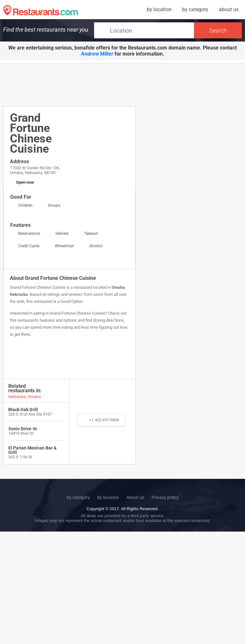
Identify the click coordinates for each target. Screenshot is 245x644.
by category (195, 9)
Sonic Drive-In (23, 429)
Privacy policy (165, 497)
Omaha (118, 287)
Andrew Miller (97, 54)
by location (159, 9)
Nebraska (19, 294)
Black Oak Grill (23, 410)
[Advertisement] (119, 84)
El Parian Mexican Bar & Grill (32, 450)
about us (229, 9)
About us (135, 497)
